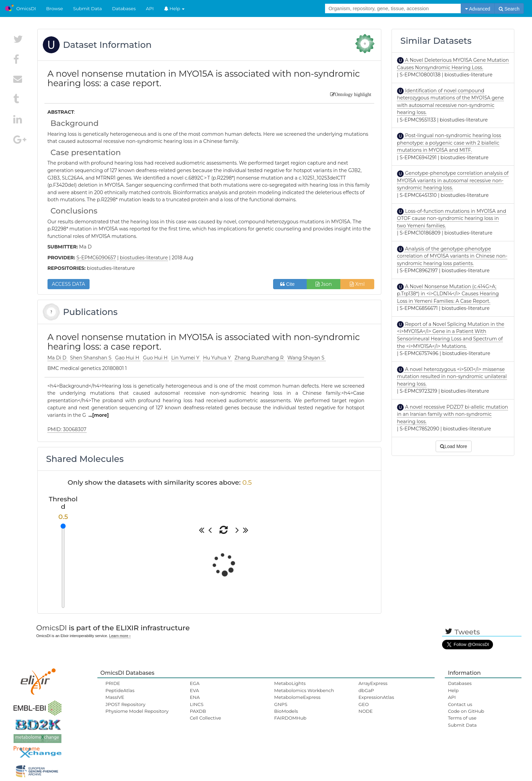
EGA (195, 683)
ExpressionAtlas (376, 697)
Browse (55, 8)
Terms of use (462, 718)
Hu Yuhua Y (217, 358)
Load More (454, 446)
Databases (124, 8)
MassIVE (115, 697)
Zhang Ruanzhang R (260, 358)
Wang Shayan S (307, 358)
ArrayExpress (373, 683)
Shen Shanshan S (91, 358)
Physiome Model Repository (137, 711)
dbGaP (366, 690)
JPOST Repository (126, 704)
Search (509, 9)
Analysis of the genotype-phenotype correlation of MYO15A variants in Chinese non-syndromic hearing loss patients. (452, 256)
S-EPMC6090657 (96, 258)
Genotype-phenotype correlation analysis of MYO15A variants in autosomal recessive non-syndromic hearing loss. (453, 180)
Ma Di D (58, 358)
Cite (290, 284)
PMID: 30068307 (67, 429)
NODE (366, 711)
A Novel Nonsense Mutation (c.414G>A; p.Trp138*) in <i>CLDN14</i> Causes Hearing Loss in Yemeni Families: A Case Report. (448, 294)
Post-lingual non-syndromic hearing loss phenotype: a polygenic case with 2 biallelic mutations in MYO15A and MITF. (449, 143)
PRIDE (113, 683)
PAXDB (198, 711)
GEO (364, 704)
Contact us (460, 704)
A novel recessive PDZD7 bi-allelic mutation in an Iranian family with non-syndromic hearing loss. (452, 414)
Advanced (478, 9)
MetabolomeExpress (297, 697)
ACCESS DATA (69, 284)
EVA (194, 690)
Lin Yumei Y (186, 358)
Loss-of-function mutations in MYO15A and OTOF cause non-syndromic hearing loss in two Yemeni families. (452, 218)
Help (174, 8)
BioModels (286, 711)
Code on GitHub (466, 711)
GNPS (281, 704)
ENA (195, 697)
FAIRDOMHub (290, 718)
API (150, 8)
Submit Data (88, 8)
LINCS (196, 704)
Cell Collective (205, 718)
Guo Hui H (156, 358)
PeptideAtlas (120, 690)
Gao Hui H (128, 358)
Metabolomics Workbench (304, 690)
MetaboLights (290, 683)
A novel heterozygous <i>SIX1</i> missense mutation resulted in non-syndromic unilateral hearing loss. (452, 377)
